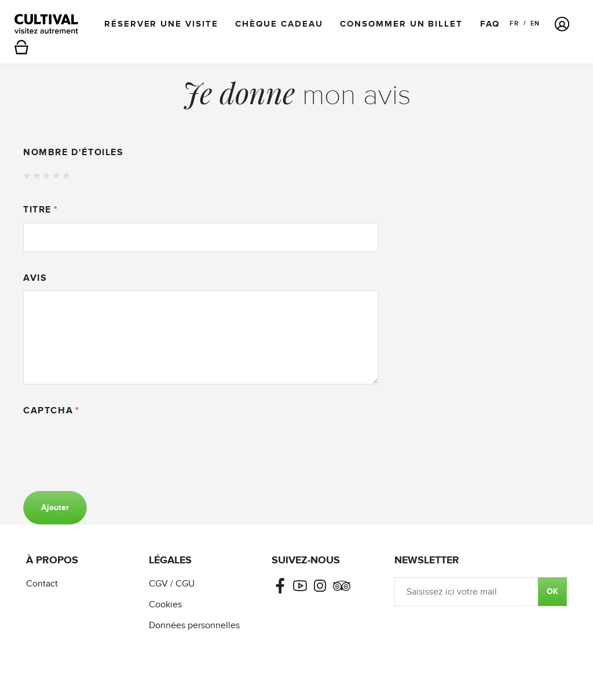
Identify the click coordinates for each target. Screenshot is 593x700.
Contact (42, 584)
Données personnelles (194, 626)
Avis (35, 278)
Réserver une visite (161, 24)
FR (514, 23)
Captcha (48, 411)
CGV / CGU (172, 584)
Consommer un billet (401, 24)
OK (552, 591)
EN (535, 23)
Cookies (165, 605)
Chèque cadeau (279, 24)
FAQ (490, 24)
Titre (37, 210)
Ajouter (55, 507)
